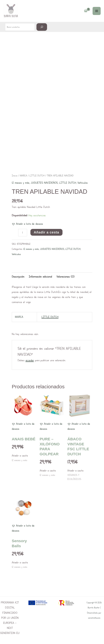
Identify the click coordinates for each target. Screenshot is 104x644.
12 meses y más (21, 183)
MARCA (23, 176)
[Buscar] (42, 27)
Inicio (15, 176)
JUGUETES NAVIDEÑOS (44, 183)
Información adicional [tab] (40, 277)
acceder (30, 360)
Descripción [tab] (18, 277)
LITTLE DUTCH (37, 176)
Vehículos (83, 183)
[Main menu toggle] (97, 11)
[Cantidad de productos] (23, 233)
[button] (27, 224)
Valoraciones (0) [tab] (65, 277)
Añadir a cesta (46, 232)
